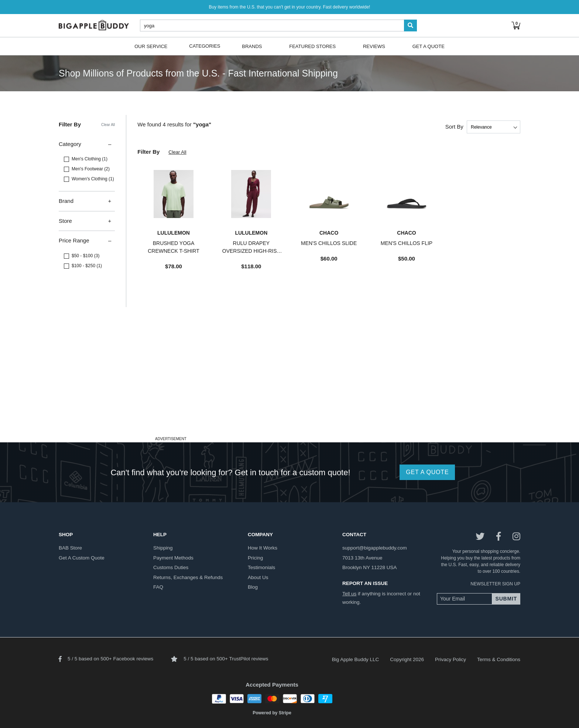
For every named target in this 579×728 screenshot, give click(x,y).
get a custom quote (82, 558)
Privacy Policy (450, 659)
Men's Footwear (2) (91, 169)
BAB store (70, 548)
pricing (255, 558)
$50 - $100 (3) (85, 256)
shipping (163, 548)
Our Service (151, 46)
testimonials (261, 567)
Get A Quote (429, 46)
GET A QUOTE (427, 472)
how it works (263, 548)
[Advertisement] (289, 382)
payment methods (173, 558)
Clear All (108, 125)
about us (258, 577)
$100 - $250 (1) (87, 266)
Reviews (374, 46)
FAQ (158, 587)
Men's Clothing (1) (90, 159)
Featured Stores (312, 46)
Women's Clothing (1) (93, 179)
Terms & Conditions (499, 659)
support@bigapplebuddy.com (375, 548)
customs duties (171, 567)
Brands (252, 46)
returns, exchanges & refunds (188, 577)
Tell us (349, 594)
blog (253, 587)
